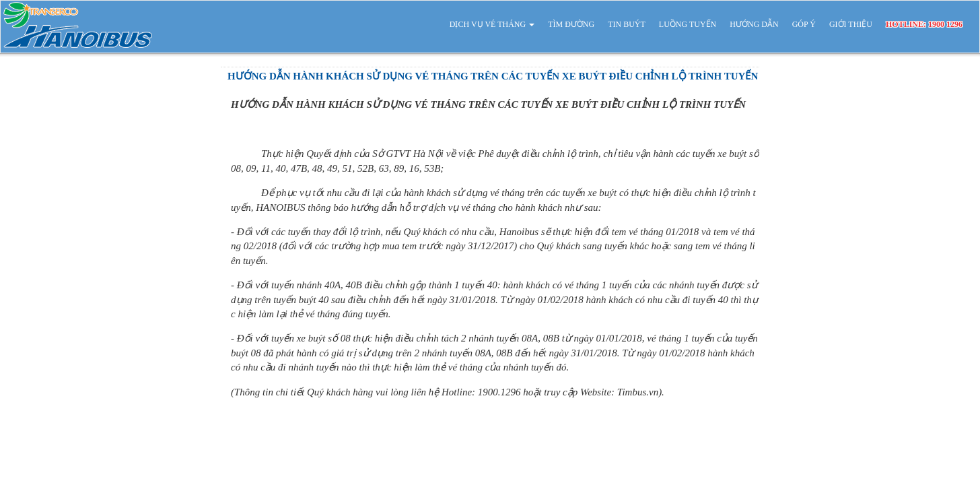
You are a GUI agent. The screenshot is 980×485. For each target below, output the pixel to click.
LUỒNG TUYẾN (688, 24)
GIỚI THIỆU (851, 24)
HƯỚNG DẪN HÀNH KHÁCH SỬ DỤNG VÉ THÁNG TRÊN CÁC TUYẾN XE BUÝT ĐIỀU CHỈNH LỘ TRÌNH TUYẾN (493, 76)
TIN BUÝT (627, 24)
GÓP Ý (804, 24)
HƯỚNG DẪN (754, 24)
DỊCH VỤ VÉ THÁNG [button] (492, 24)
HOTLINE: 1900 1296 (924, 24)
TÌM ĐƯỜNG (571, 24)
